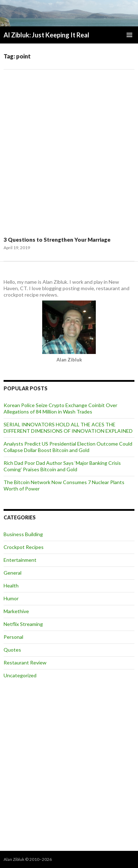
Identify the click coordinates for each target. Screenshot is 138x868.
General (13, 573)
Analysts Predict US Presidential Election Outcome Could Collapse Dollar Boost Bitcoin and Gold (68, 447)
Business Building (23, 534)
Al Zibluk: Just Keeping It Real (46, 35)
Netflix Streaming (23, 624)
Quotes (12, 650)
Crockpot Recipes (24, 547)
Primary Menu (129, 35)
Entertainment (20, 560)
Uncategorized (20, 675)
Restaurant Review (25, 662)
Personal (13, 637)
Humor (11, 598)
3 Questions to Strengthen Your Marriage (57, 240)
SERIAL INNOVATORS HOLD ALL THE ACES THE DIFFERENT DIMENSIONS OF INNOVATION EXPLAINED (68, 428)
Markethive (16, 611)
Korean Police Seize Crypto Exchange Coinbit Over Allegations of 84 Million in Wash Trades (60, 408)
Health (11, 585)
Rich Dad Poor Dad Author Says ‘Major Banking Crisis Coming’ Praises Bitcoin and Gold (62, 466)
